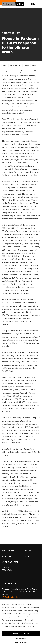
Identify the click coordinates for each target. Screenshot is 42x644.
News (5, 65)
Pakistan (26, 65)
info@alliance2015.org (11, 597)
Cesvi (34, 65)
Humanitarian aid (15, 65)
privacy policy (30, 632)
